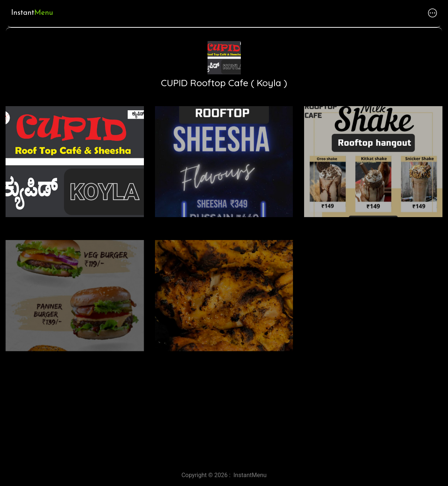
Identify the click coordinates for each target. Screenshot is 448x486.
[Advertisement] (222, 401)
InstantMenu (250, 475)
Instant (32, 13)
